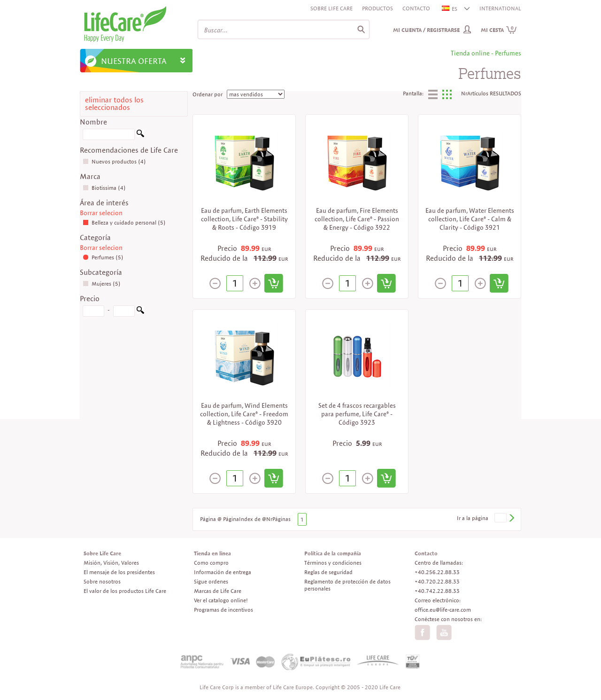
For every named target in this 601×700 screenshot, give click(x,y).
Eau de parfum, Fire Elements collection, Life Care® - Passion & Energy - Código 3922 (357, 219)
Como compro (211, 563)
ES (450, 9)
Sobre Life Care (331, 8)
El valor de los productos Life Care (125, 591)
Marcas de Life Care (218, 591)
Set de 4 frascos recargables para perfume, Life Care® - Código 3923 (357, 414)
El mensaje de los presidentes (119, 572)
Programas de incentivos (223, 610)
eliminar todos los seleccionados (114, 104)
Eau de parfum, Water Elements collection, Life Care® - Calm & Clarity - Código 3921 (470, 219)
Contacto (416, 8)
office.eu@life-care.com (443, 610)
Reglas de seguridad (328, 572)
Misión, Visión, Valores (111, 563)
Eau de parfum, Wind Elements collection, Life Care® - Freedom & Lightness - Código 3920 (244, 414)
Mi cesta (499, 30)
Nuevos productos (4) (114, 161)
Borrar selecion (101, 213)
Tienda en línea (212, 553)
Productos (378, 8)
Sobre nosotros (102, 581)
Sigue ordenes (211, 581)
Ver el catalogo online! (221, 600)
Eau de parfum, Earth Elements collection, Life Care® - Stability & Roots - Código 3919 (244, 219)
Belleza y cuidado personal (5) (124, 222)
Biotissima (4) (104, 188)
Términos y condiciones (333, 563)
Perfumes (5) (103, 257)
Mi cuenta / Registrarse (426, 30)
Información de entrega (223, 572)
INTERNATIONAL (500, 8)
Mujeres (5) (102, 284)
